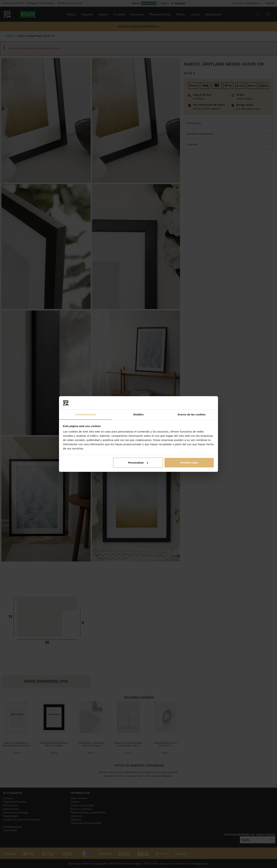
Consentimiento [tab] (86, 414)
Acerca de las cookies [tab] (192, 414)
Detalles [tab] (138, 414)
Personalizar (138, 463)
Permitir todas (189, 463)
